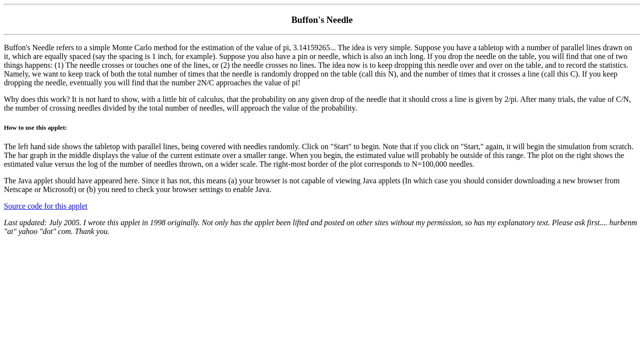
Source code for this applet (46, 206)
